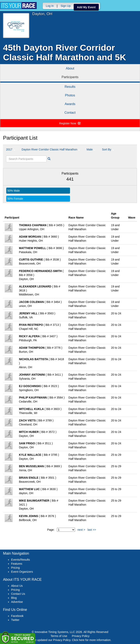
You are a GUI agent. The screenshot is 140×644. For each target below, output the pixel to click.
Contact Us (18, 594)
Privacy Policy (81, 636)
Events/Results (20, 560)
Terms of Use (59, 636)
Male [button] (91, 149)
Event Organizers (22, 572)
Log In (50, 6)
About (70, 68)
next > (81, 530)
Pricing (15, 568)
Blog (14, 598)
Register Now (70, 123)
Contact (70, 113)
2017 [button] (11, 149)
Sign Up (66, 6)
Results (70, 87)
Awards (70, 104)
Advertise (17, 602)
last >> (92, 530)
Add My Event (86, 7)
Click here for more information (91, 640)
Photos (70, 95)
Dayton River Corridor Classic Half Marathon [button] (51, 149)
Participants (70, 77)
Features (17, 564)
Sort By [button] (108, 149)
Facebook (17, 616)
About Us (17, 586)
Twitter (15, 620)
